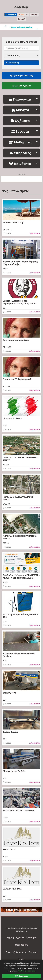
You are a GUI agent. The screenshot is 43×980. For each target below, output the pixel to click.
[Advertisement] (21, 179)
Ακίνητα (20, 110)
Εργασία (20, 131)
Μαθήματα (20, 142)
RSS (21, 959)
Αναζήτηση (13, 63)
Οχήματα (20, 121)
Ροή (21, 14)
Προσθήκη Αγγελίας (21, 76)
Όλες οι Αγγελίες (21, 86)
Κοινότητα (20, 164)
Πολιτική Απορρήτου (17, 952)
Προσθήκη (11, 14)
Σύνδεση (34, 14)
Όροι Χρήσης (21, 945)
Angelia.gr (21, 7)
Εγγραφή (22, 19)
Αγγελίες (20, 938)
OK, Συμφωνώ (21, 976)
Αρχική (10, 938)
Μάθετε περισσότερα (26, 971)
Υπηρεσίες (20, 153)
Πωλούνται (20, 99)
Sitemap (33, 952)
